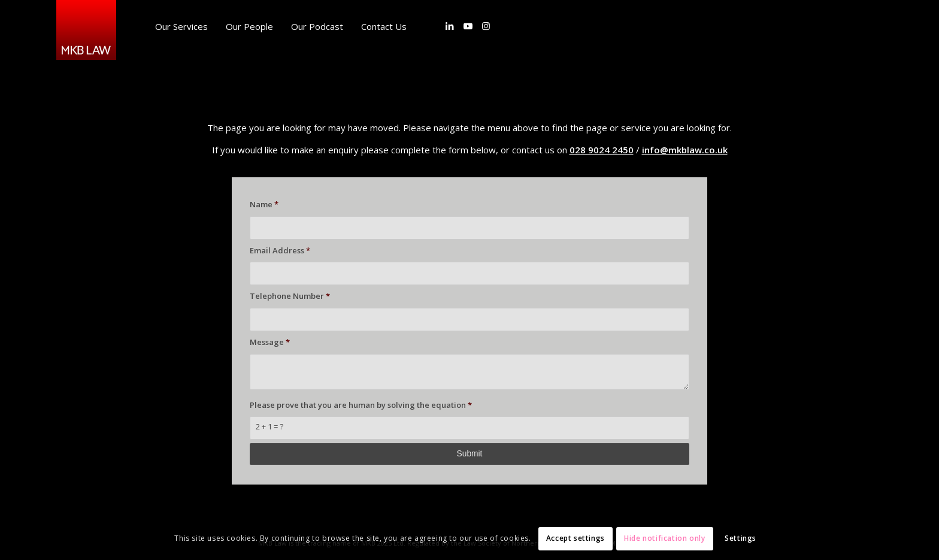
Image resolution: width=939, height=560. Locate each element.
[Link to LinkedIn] (450, 26)
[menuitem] (181, 26)
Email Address (280, 250)
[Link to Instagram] (486, 26)
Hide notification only (664, 538)
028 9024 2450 (602, 150)
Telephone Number (290, 296)
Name (264, 204)
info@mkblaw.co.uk (685, 150)
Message (270, 342)
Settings (740, 538)
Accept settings (575, 538)
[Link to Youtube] (468, 26)
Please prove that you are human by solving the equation (361, 405)
